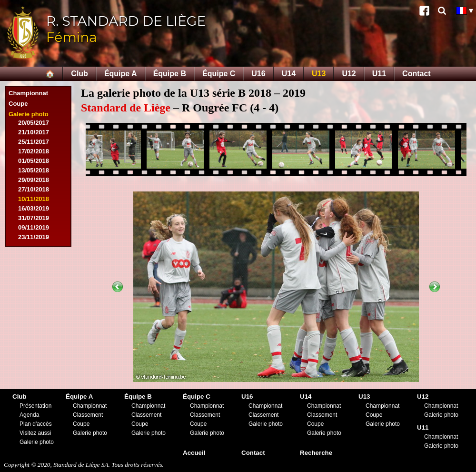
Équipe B (170, 74)
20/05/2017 (34, 123)
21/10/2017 (34, 132)
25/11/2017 (34, 142)
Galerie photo (29, 114)
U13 (319, 74)
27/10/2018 (34, 189)
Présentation (35, 406)
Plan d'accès (36, 424)
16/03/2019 (34, 208)
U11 (379, 74)
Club (79, 74)
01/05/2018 (34, 161)
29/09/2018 (34, 180)
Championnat (28, 93)
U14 (289, 74)
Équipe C (219, 74)
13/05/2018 (34, 170)
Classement (88, 415)
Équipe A (121, 74)
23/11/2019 (34, 237)
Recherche (316, 453)
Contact (416, 74)
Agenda (29, 415)
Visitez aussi (35, 433)
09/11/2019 (34, 227)
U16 (258, 74)
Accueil (194, 453)
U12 (349, 74)
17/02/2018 (34, 151)
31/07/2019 (34, 218)
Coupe (18, 104)
